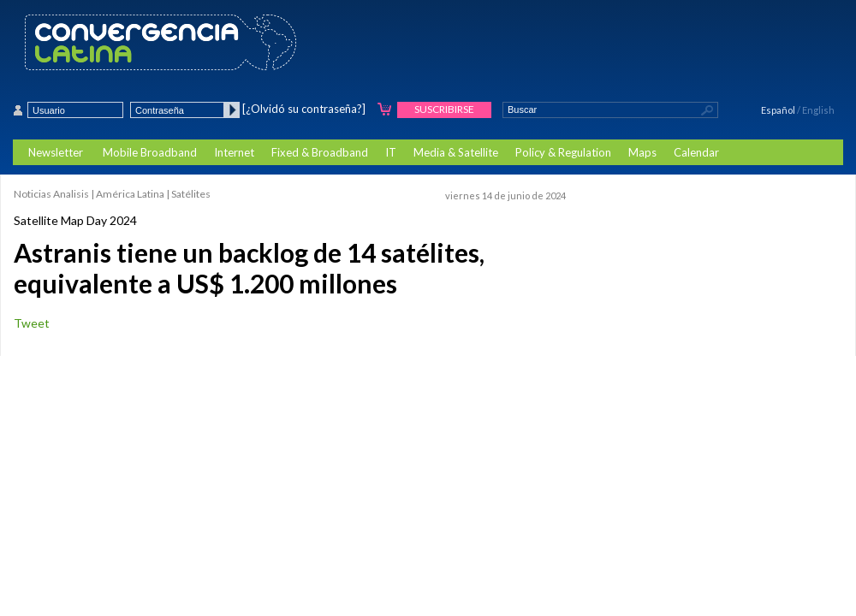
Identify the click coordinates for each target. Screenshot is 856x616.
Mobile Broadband (150, 152)
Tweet (32, 323)
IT (391, 152)
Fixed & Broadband (320, 152)
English (818, 110)
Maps (642, 152)
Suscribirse (444, 109)
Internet (234, 152)
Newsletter (56, 152)
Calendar (696, 152)
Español (778, 110)
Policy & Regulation (563, 152)
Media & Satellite (456, 152)
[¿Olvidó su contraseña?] (304, 109)
